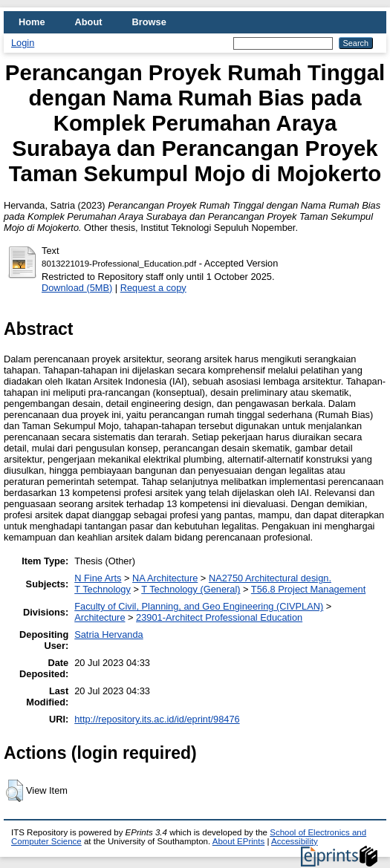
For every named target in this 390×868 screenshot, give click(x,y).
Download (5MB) (77, 288)
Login (23, 43)
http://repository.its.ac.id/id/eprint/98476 (157, 719)
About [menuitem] (89, 22)
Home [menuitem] (32, 22)
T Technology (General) (191, 589)
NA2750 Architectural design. (270, 578)
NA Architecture (165, 578)
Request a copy (153, 288)
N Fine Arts (98, 578)
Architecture (100, 617)
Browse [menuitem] (149, 22)
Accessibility (295, 841)
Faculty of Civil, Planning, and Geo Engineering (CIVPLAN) (199, 606)
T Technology (103, 589)
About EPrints (238, 841)
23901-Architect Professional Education (219, 617)
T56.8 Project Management (308, 589)
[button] (14, 791)
